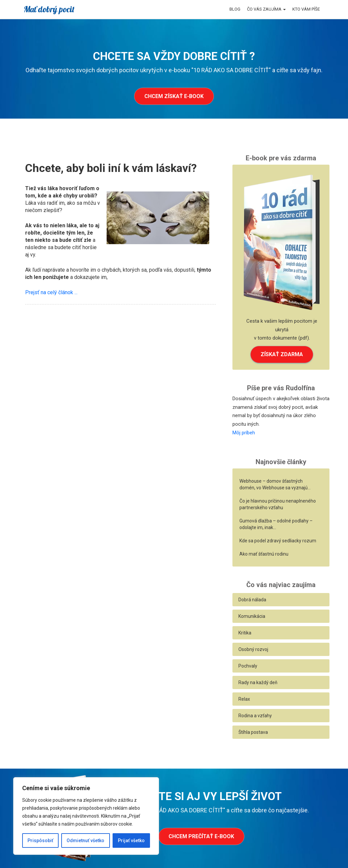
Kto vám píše (306, 9)
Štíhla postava (253, 732)
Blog (235, 9)
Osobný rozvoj (253, 649)
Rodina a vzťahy (255, 716)
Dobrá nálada (252, 600)
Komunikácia (252, 616)
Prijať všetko (131, 841)
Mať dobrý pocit (49, 9)
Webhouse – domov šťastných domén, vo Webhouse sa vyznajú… (275, 484)
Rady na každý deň (258, 682)
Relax (244, 699)
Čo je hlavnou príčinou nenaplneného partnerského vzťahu (278, 504)
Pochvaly (248, 666)
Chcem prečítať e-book (201, 836)
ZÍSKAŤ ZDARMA (282, 354)
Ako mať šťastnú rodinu (264, 554)
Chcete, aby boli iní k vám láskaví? (111, 168)
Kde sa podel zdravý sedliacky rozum (278, 541)
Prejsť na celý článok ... (51, 292)
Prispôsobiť (40, 841)
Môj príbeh (244, 433)
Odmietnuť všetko (85, 841)
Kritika (245, 633)
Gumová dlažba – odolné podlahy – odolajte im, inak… (276, 524)
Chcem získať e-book (174, 96)
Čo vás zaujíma (266, 9)
